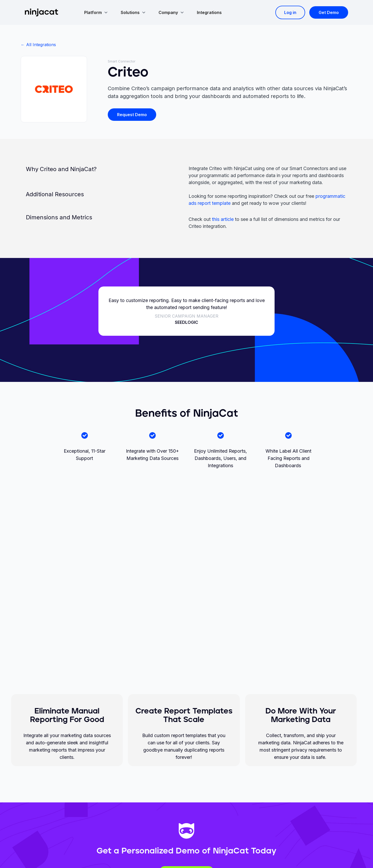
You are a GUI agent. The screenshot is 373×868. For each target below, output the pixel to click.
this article (223, 219)
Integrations (209, 12)
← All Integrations (38, 45)
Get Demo (329, 12)
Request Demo (132, 115)
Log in (290, 12)
